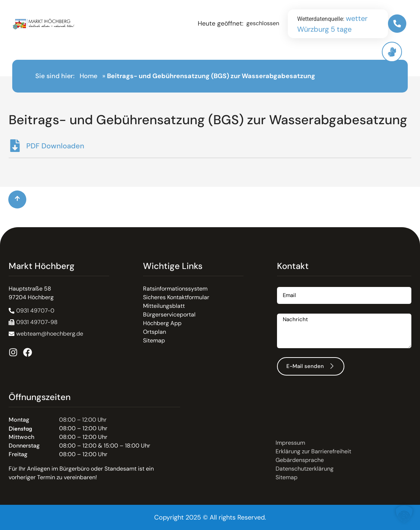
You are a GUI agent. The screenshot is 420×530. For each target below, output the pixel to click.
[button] (33, 322)
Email (284, 284)
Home (88, 76)
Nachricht (290, 311)
